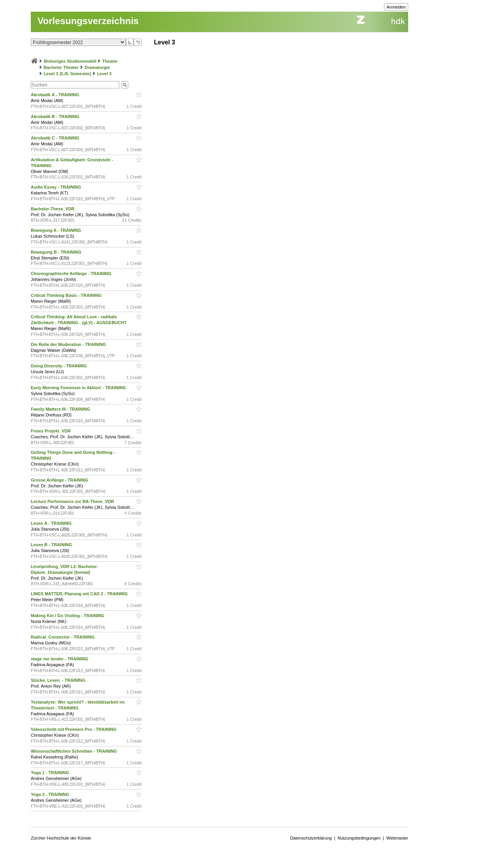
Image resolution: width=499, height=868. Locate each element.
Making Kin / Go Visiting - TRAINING (68, 616)
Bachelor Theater (61, 67)
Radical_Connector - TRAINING (63, 637)
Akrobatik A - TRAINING (56, 95)
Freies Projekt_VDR (51, 431)
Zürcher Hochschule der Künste (61, 838)
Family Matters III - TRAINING (61, 409)
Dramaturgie (97, 67)
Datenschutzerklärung (311, 838)
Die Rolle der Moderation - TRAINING (69, 344)
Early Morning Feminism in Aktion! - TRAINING (79, 388)
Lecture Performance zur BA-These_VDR (73, 501)
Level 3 (104, 74)
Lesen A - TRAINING (52, 523)
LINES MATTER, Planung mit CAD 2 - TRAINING (80, 594)
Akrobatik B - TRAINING (56, 116)
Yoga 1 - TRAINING (50, 773)
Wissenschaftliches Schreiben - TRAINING (74, 751)
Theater (110, 61)
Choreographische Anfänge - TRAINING (72, 273)
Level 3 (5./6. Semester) (67, 74)
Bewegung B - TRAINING (57, 252)
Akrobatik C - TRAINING (56, 138)
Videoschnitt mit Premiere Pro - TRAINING (74, 729)
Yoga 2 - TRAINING (50, 794)
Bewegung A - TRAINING (57, 230)
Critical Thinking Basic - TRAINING (67, 295)
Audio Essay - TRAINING (57, 187)
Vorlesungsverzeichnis (88, 21)
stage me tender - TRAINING (60, 659)
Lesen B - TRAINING (52, 545)
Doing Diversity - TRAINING (59, 366)
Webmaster (397, 838)
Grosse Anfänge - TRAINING (60, 480)
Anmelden (396, 7)
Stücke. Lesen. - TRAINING (59, 680)
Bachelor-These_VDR (53, 209)
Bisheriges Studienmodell (70, 61)
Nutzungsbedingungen (359, 838)
